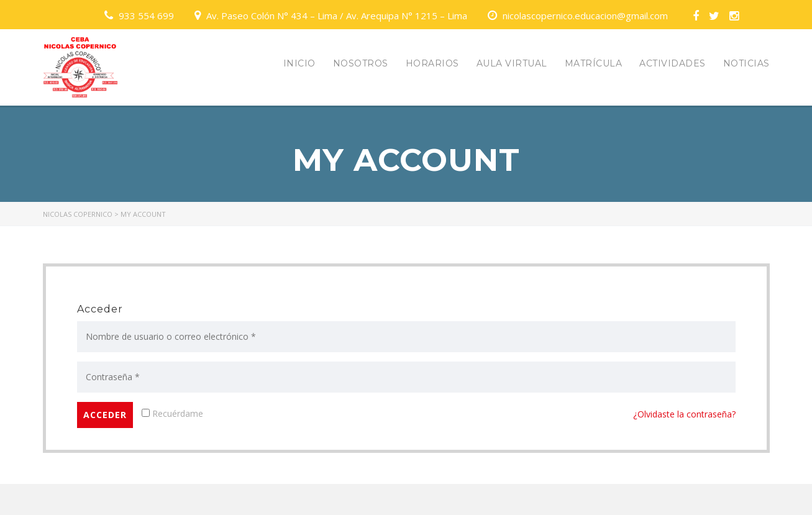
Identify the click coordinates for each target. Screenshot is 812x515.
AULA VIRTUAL (512, 63)
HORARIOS (432, 63)
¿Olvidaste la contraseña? (684, 414)
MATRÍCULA (594, 63)
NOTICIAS (746, 63)
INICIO (299, 63)
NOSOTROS (361, 63)
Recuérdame (172, 413)
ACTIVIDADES (673, 63)
